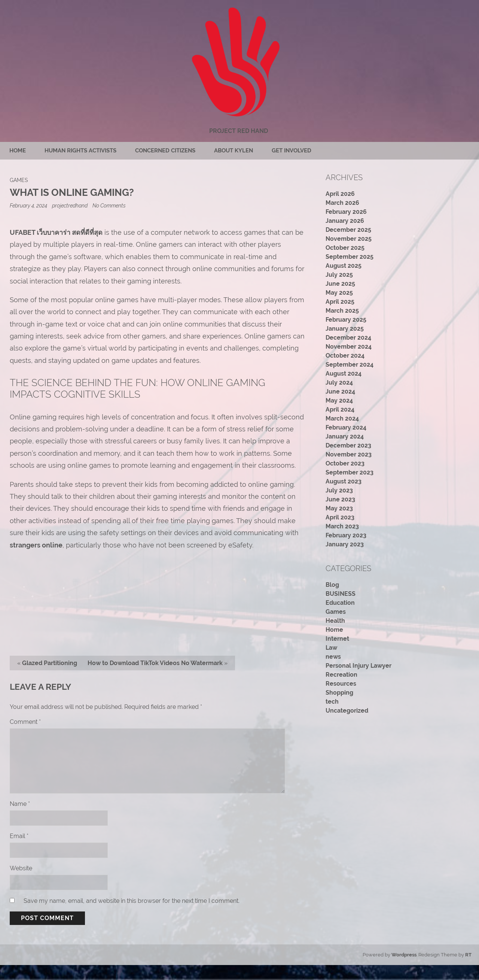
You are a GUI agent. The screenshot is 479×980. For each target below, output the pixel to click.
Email (19, 836)
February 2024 (346, 427)
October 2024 (345, 356)
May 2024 (339, 401)
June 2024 (340, 392)
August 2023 (344, 481)
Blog (332, 585)
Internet (337, 639)
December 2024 (348, 338)
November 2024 (349, 347)
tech (332, 702)
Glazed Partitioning (50, 663)
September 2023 (350, 472)
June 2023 (340, 499)
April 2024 (340, 409)
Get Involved (292, 151)
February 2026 (346, 212)
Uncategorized (347, 711)
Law (331, 648)
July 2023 (339, 490)
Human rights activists (80, 151)
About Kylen (234, 151)
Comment (25, 722)
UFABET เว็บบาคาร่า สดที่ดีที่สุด (56, 232)
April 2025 (340, 302)
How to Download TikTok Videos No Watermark (155, 663)
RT (468, 955)
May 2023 (339, 508)
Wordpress (404, 955)
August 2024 (344, 374)
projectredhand (70, 205)
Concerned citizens (165, 151)
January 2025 (345, 329)
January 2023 (345, 544)
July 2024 (339, 383)
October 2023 (345, 463)
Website (21, 868)
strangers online (36, 545)
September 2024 (350, 365)
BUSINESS (341, 594)
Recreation (341, 675)
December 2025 (348, 230)
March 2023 (342, 526)
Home (18, 151)
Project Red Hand (239, 131)
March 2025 (342, 311)
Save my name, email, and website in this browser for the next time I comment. (132, 901)
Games (19, 180)
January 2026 (345, 221)
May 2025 (339, 293)
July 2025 (339, 275)
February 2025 (346, 320)
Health (335, 621)
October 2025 (345, 248)
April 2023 (340, 517)
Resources (341, 684)
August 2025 (344, 266)
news (333, 657)
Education (340, 603)
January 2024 (345, 436)
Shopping (339, 693)
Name (20, 804)
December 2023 (348, 445)
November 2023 (349, 454)
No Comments (109, 205)
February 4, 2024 (29, 205)
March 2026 (342, 203)
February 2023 (346, 535)
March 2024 (342, 418)
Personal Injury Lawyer (359, 666)
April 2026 (340, 194)
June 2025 (340, 284)
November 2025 (349, 239)
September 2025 (350, 257)
